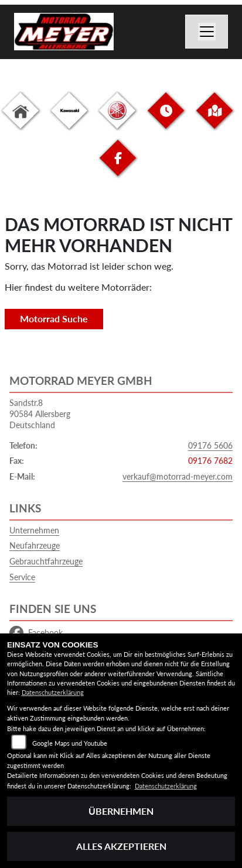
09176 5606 (210, 445)
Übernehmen (121, 811)
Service (22, 577)
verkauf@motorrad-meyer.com (178, 476)
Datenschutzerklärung (53, 692)
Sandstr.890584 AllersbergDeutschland (40, 414)
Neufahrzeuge (35, 545)
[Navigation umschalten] (207, 32)
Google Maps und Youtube (70, 743)
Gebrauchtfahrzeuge (46, 561)
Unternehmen (34, 530)
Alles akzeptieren (121, 846)
